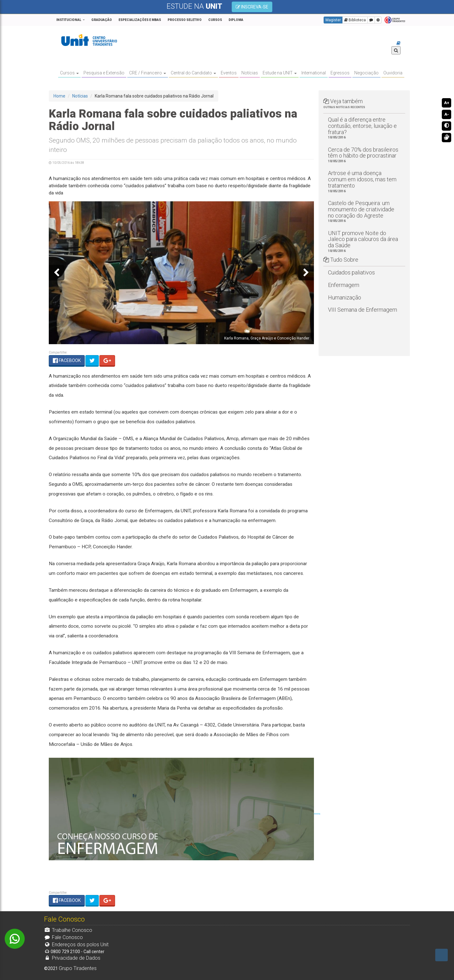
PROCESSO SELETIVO (185, 20)
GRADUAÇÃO (102, 20)
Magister (333, 20)
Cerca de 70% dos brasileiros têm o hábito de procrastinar (364, 155)
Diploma (236, 20)
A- (447, 114)
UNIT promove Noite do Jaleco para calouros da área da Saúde (364, 242)
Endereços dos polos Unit (76, 945)
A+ (447, 103)
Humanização (345, 297)
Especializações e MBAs (140, 20)
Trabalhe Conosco (68, 930)
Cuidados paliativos (351, 272)
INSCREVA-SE (252, 7)
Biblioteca (355, 20)
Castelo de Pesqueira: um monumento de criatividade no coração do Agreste (364, 212)
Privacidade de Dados (72, 958)
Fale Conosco (63, 937)
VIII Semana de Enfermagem (363, 310)
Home (59, 96)
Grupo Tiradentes (395, 20)
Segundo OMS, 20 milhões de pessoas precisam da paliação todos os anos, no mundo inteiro (173, 145)
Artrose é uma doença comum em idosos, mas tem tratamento (364, 182)
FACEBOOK (67, 360)
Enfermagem (344, 285)
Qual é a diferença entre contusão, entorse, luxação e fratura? (364, 128)
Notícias (80, 96)
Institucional (69, 20)
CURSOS (215, 20)
